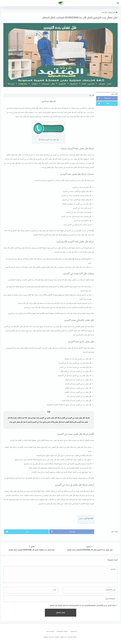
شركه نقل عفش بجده (71, 259)
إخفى (81, 519)
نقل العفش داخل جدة (110, 13)
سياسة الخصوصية (62, 631)
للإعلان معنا (50, 631)
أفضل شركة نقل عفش (58, 418)
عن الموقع (74, 631)
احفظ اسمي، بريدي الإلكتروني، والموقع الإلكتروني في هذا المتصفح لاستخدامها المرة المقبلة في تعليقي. (83, 605)
